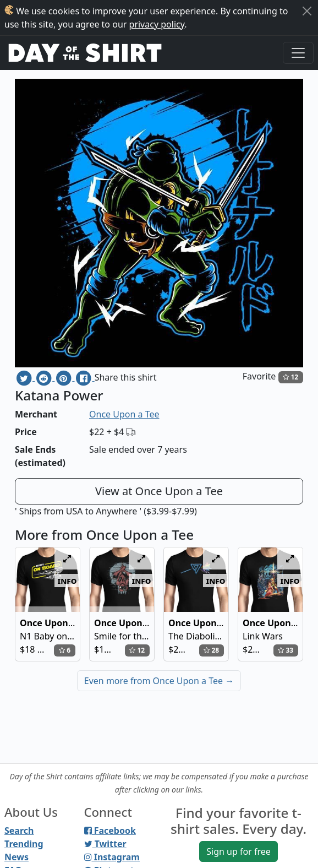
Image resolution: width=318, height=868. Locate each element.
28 (211, 650)
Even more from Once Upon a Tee (159, 681)
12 (290, 377)
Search (19, 831)
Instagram (112, 857)
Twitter (105, 844)
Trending (24, 844)
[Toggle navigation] (298, 53)
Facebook (110, 831)
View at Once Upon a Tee (159, 491)
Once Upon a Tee (124, 414)
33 (286, 650)
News (17, 857)
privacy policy (157, 24)
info (67, 581)
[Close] (307, 11)
